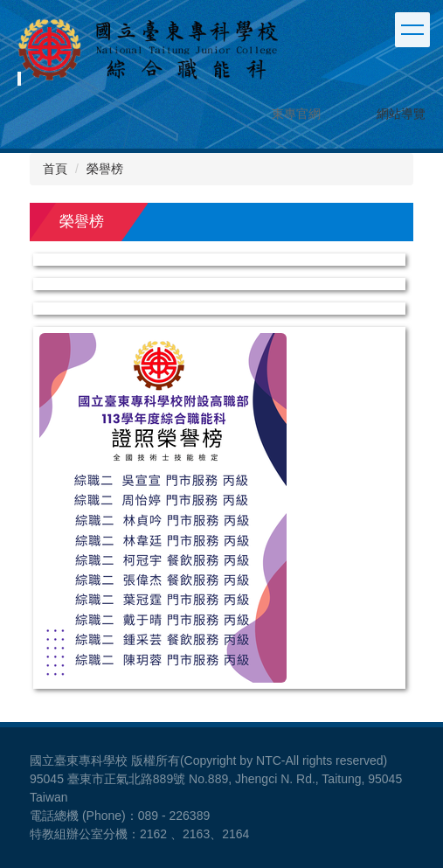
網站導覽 (401, 114)
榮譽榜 (105, 169)
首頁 (55, 169)
